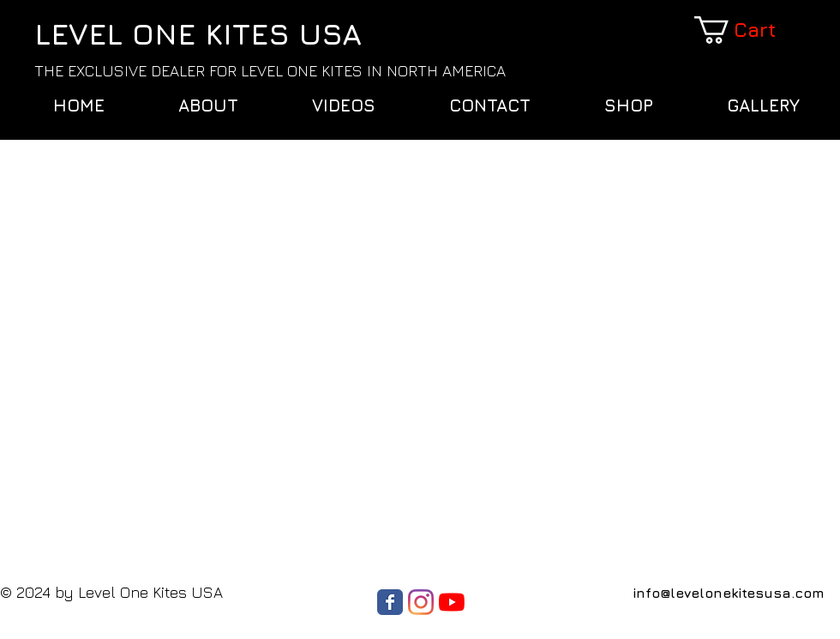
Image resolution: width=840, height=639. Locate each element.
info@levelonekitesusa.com (729, 593)
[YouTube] (452, 602)
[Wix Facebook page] (390, 602)
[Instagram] (421, 602)
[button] (747, 30)
